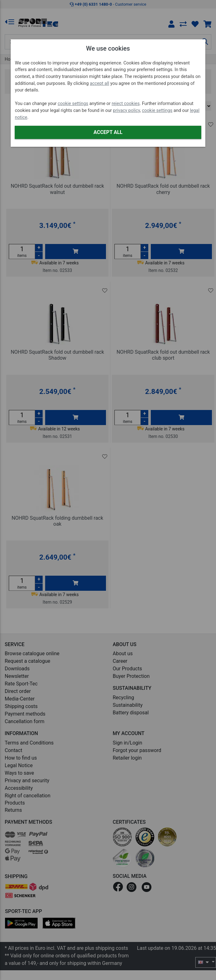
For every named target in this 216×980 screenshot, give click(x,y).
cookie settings (73, 104)
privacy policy (126, 111)
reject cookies (126, 104)
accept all (99, 83)
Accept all (108, 132)
